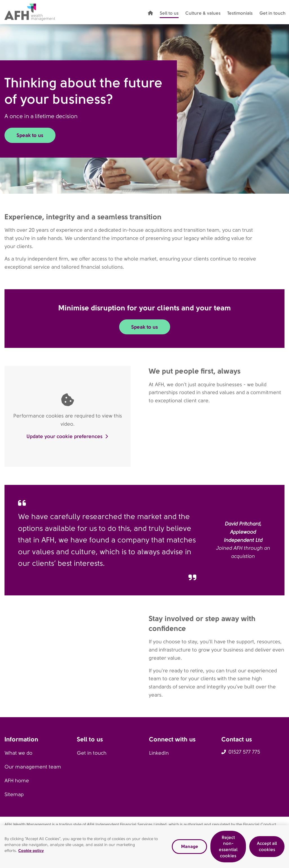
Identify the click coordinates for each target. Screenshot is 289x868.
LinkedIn (159, 753)
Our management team (33, 767)
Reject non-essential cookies (228, 849)
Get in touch (92, 753)
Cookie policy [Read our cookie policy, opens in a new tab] (31, 852)
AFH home (17, 781)
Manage (190, 848)
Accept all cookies (267, 848)
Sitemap (14, 794)
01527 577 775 (244, 752)
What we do (18, 753)
